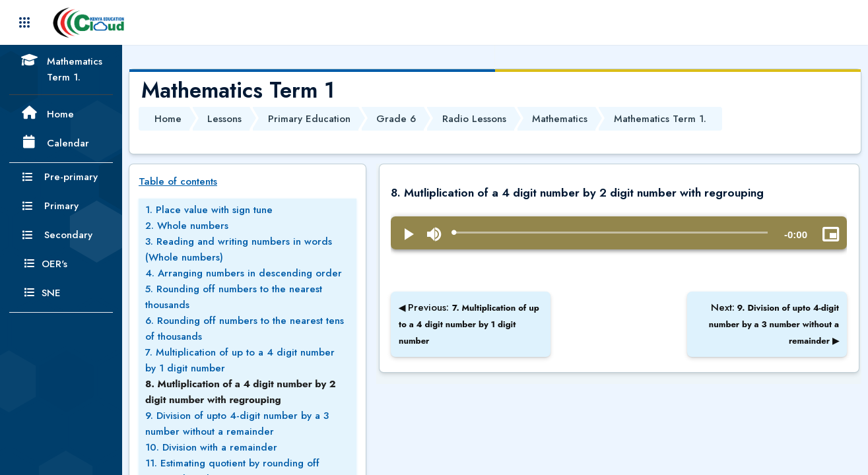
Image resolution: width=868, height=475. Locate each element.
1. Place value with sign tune (209, 210)
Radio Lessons (474, 119)
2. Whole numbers (187, 226)
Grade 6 (396, 119)
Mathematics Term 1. (660, 119)
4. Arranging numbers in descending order (244, 273)
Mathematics (560, 119)
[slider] (611, 233)
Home (168, 119)
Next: (774, 324)
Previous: (469, 324)
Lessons (224, 119)
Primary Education (309, 119)
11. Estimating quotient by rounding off (232, 463)
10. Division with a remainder (211, 447)
